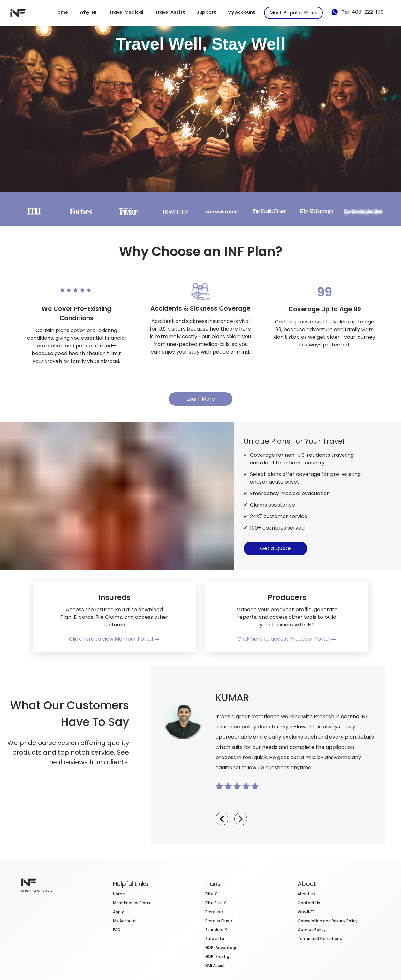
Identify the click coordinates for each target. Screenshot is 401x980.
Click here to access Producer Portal (287, 639)
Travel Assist (170, 12)
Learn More (201, 399)
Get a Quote (275, 548)
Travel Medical (126, 12)
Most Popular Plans (293, 13)
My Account (241, 12)
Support (206, 12)
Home (61, 12)
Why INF (88, 12)
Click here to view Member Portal (114, 639)
